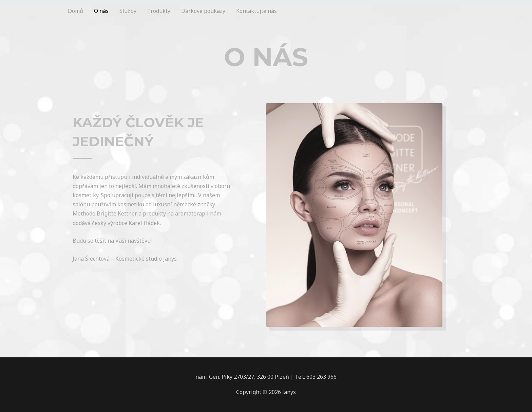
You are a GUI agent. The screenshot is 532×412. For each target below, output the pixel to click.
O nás (101, 11)
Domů (75, 11)
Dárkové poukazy (203, 11)
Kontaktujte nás (256, 11)
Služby (128, 11)
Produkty (159, 11)
